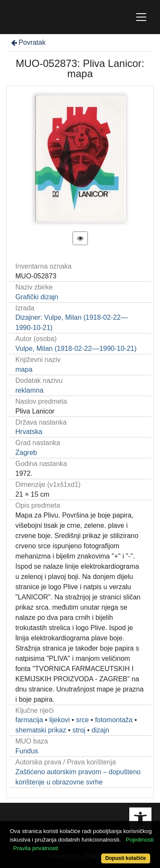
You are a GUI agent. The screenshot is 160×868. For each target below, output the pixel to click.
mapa (24, 369)
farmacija (29, 720)
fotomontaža (114, 720)
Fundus (27, 751)
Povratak (28, 42)
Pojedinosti (140, 840)
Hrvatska (29, 432)
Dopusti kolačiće (126, 858)
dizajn (100, 730)
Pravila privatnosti (36, 848)
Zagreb (26, 453)
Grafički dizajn (37, 297)
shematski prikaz (41, 730)
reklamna (29, 390)
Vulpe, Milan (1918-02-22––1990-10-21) (76, 349)
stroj (79, 730)
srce (82, 720)
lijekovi (59, 720)
